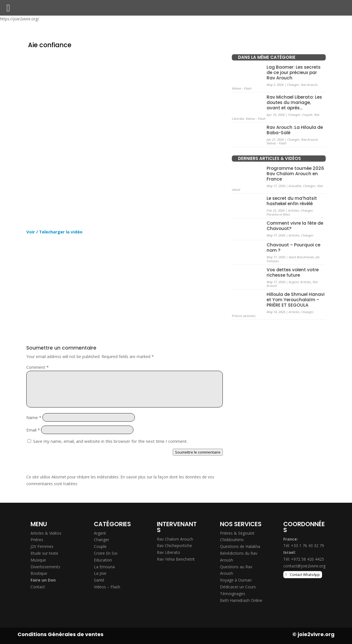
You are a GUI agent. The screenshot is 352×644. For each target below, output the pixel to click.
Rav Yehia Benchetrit (176, 559)
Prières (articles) (244, 316)
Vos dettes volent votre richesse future (293, 272)
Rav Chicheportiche (174, 546)
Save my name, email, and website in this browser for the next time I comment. (110, 441)
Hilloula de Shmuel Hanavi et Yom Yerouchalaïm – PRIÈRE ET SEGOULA (296, 300)
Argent (294, 282)
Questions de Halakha (240, 546)
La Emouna (104, 567)
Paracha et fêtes (278, 214)
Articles (293, 210)
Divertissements (45, 567)
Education (103, 560)
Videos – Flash (107, 587)
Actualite (295, 186)
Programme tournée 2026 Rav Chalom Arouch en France (295, 174)
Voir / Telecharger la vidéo (54, 232)
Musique (38, 560)
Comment (37, 367)
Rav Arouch (309, 85)
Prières (37, 540)
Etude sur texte (44, 553)
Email (33, 430)
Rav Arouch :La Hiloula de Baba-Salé (295, 130)
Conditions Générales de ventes (61, 634)
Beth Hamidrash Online (241, 600)
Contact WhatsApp (305, 574)
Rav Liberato (169, 552)
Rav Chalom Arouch (175, 539)
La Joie (100, 573)
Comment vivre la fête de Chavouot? (295, 226)
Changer (293, 85)
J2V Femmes (42, 546)
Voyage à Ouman (236, 580)
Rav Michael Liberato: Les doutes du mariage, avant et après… (294, 102)
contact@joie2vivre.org (304, 566)
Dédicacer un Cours (238, 587)
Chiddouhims (232, 540)
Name (34, 417)
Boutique (39, 573)
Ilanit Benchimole (301, 257)
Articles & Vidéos (46, 533)
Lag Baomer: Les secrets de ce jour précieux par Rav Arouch (294, 72)
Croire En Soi (106, 553)
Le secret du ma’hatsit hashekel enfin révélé (292, 201)
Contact (38, 587)
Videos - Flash (242, 88)
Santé (99, 580)
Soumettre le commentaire (198, 452)
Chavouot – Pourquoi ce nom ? (293, 248)
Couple (307, 115)
